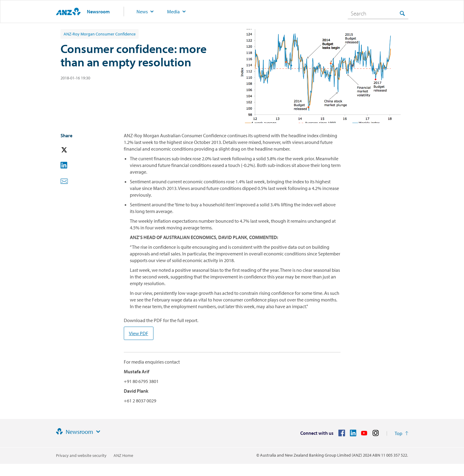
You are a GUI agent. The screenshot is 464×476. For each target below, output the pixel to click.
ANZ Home (123, 455)
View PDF (139, 333)
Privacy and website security (81, 455)
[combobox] (378, 13)
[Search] (378, 13)
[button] (73, 150)
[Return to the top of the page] (401, 433)
